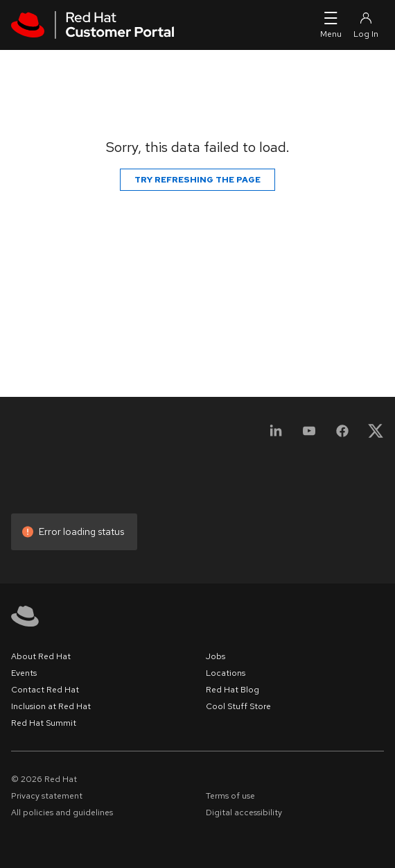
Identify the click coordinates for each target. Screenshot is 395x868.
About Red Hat (41, 656)
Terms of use (230, 796)
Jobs (216, 656)
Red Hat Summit (44, 723)
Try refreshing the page (197, 180)
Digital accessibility (244, 812)
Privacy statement (47, 796)
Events (24, 673)
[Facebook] (342, 435)
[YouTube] (309, 435)
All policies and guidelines (62, 812)
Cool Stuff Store (238, 706)
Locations (226, 673)
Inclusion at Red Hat (51, 706)
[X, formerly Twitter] (376, 435)
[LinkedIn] (276, 435)
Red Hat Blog (232, 690)
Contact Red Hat (45, 690)
